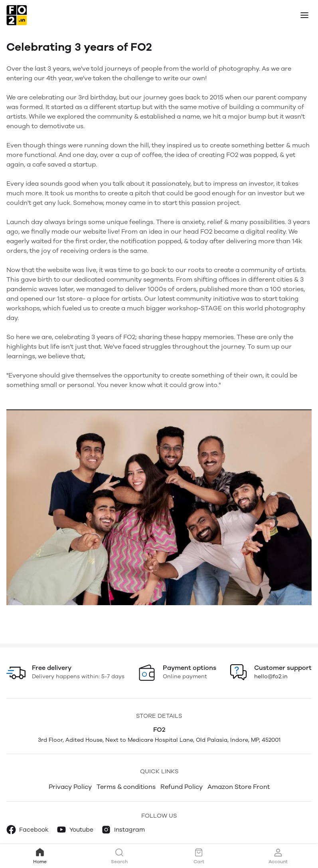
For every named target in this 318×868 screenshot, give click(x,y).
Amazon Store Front (239, 787)
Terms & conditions (126, 787)
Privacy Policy (70, 787)
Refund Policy (182, 787)
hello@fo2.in (271, 676)
